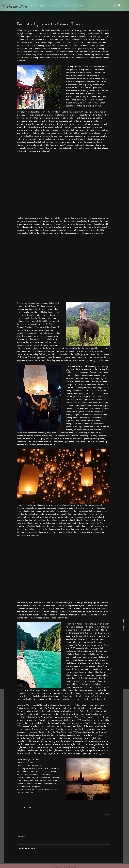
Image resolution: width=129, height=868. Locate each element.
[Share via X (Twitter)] (24, 807)
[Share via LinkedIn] (30, 807)
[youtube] (119, 5)
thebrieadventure (15, 6)
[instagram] (115, 5)
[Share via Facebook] (18, 807)
